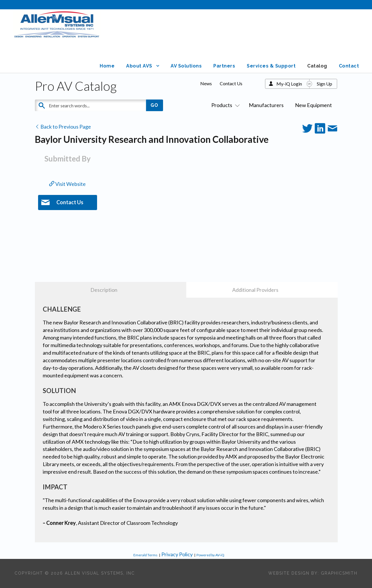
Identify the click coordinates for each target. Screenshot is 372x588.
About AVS (139, 66)
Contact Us (231, 83)
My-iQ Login (289, 84)
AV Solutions (186, 66)
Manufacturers (266, 105)
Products (224, 105)
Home (107, 66)
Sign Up (324, 84)
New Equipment (313, 105)
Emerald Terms (145, 555)
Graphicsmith (339, 573)
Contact (349, 66)
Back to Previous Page (63, 127)
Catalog (317, 66)
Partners (224, 66)
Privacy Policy (177, 554)
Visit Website (67, 184)
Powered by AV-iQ (210, 555)
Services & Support (271, 66)
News (206, 83)
